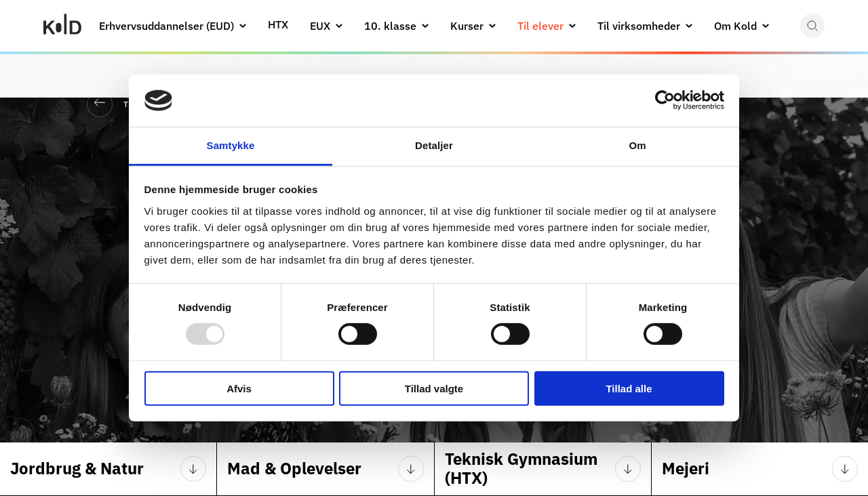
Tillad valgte (434, 388)
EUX (320, 26)
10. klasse (390, 26)
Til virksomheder (639, 26)
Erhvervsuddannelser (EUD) (166, 26)
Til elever (540, 26)
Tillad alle (629, 388)
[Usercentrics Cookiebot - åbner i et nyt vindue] (665, 100)
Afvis (239, 388)
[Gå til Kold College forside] (62, 26)
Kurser (467, 26)
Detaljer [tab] (434, 145)
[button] (243, 26)
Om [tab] (637, 145)
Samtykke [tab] (231, 145)
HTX (278, 24)
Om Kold (735, 26)
